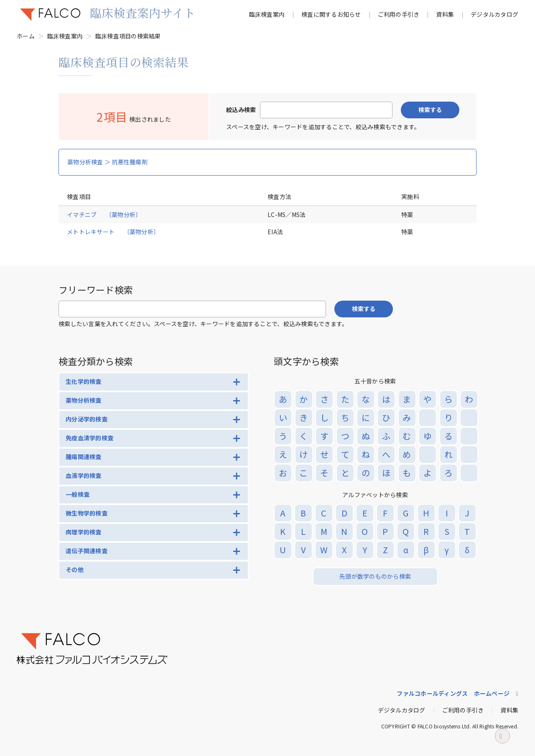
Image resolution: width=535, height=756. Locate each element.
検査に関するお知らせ (331, 14)
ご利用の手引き (399, 14)
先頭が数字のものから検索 (375, 576)
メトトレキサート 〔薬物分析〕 (113, 232)
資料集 (445, 14)
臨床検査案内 (267, 14)
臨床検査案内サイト (143, 13)
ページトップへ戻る (502, 738)
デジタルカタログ (494, 14)
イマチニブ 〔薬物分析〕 (104, 215)
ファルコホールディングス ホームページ (453, 693)
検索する (430, 110)
